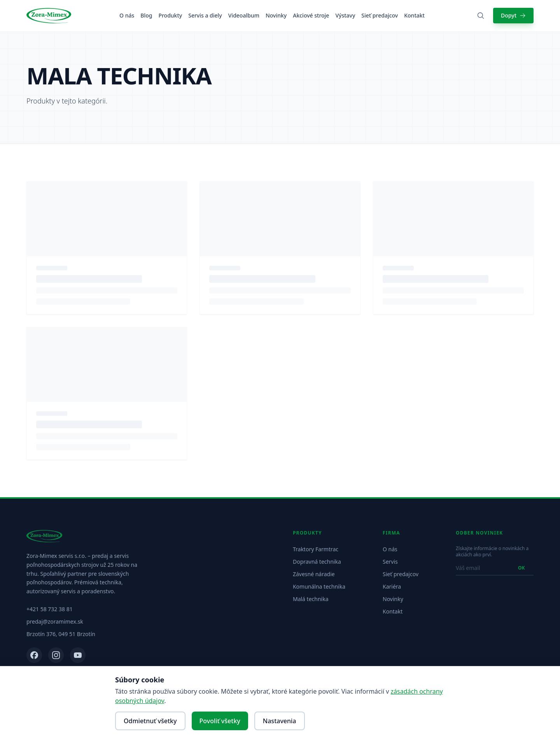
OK (521, 568)
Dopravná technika (317, 562)
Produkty (170, 15)
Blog (146, 15)
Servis (390, 562)
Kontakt (414, 15)
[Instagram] (56, 655)
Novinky (276, 15)
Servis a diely (205, 15)
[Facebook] (34, 655)
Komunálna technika (319, 586)
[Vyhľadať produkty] (481, 16)
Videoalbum (244, 15)
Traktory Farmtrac (316, 549)
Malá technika (311, 599)
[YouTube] (78, 655)
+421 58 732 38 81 (50, 609)
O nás (127, 15)
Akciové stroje (311, 15)
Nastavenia (280, 721)
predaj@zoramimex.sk (55, 621)
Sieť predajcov (380, 15)
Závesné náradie (314, 574)
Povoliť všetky (220, 721)
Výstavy (345, 15)
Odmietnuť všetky (150, 721)
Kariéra (392, 586)
